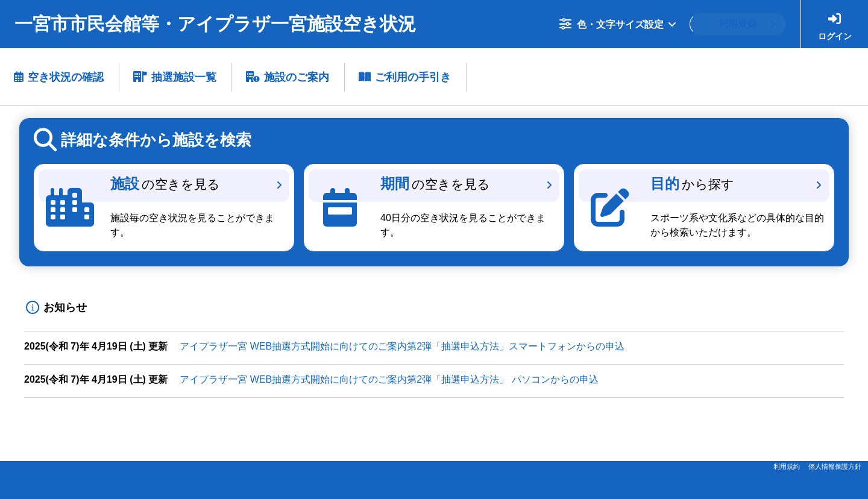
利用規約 (787, 466)
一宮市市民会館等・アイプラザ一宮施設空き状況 (215, 24)
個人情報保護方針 (835, 466)
